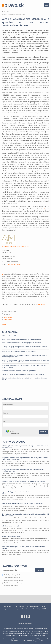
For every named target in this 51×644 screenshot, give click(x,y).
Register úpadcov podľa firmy (12, 583)
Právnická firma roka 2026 (9, 336)
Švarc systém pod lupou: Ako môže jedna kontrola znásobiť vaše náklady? (23, 374)
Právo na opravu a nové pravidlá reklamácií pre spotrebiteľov (19, 371)
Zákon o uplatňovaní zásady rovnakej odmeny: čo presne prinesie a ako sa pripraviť (25, 447)
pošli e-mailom (8, 317)
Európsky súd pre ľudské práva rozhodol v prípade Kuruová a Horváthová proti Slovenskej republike (24, 366)
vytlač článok (8, 319)
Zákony (30, 623)
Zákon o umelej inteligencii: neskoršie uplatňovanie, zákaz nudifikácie (21, 339)
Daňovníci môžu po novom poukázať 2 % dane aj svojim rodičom (23, 481)
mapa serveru (7, 606)
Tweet (4, 324)
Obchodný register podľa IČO (12, 578)
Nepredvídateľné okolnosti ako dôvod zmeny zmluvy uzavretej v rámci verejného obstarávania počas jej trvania (24, 356)
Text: (5, 422)
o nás (15, 606)
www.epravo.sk (42, 305)
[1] (44, 209)
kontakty (44, 606)
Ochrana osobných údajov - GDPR (36, 609)
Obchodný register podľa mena (12, 580)
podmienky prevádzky (33, 606)
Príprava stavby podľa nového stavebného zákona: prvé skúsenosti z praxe (25, 493)
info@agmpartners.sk (14, 264)
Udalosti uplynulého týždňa (11, 536)
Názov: (5, 413)
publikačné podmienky (12, 609)
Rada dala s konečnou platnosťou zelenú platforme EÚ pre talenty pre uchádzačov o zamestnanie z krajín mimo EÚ (25, 347)
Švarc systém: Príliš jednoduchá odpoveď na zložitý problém (19, 352)
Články (22, 623)
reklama (22, 606)
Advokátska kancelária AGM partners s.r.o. (16, 246)
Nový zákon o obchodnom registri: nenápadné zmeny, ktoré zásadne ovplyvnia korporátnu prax (25, 458)
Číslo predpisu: (8, 405)
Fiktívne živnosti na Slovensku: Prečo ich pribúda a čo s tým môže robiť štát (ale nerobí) (24, 379)
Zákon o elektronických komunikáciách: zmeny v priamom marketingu (21, 343)
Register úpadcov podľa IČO (11, 585)
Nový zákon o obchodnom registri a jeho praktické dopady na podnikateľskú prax (23, 470)
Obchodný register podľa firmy (12, 575)
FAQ (22, 609)
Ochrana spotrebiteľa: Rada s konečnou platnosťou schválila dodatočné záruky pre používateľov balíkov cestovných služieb (25, 361)
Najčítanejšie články (13, 442)
